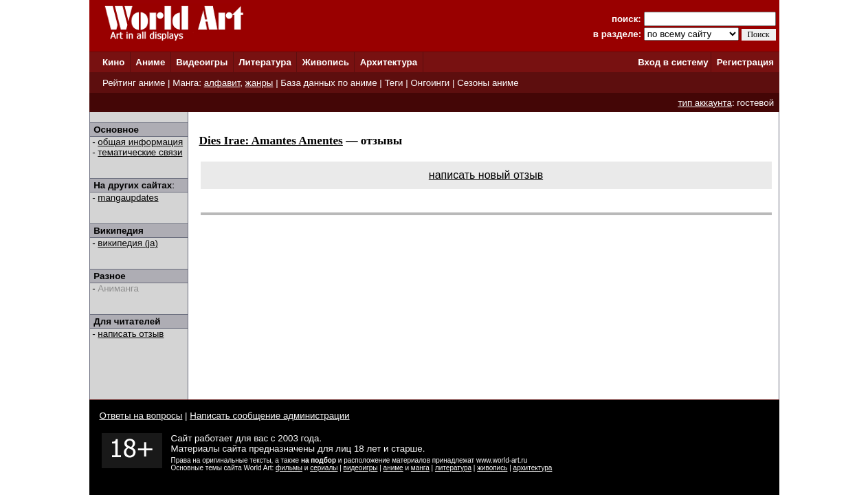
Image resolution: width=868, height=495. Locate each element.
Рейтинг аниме (134, 83)
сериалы (324, 468)
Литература (265, 62)
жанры (259, 83)
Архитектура (389, 62)
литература (453, 468)
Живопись (326, 62)
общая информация (140, 142)
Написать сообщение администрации (269, 416)
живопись (492, 468)
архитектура (533, 468)
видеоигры (361, 468)
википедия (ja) (128, 243)
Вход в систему (673, 62)
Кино (114, 62)
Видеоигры (202, 62)
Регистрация (745, 62)
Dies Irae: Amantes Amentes (271, 141)
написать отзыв (131, 334)
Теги (393, 83)
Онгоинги (430, 83)
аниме (393, 468)
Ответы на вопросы (141, 416)
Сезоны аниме (488, 83)
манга (420, 468)
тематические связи (140, 152)
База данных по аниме (329, 83)
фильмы (289, 468)
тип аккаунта (705, 103)
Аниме (150, 62)
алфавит (222, 83)
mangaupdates (128, 198)
